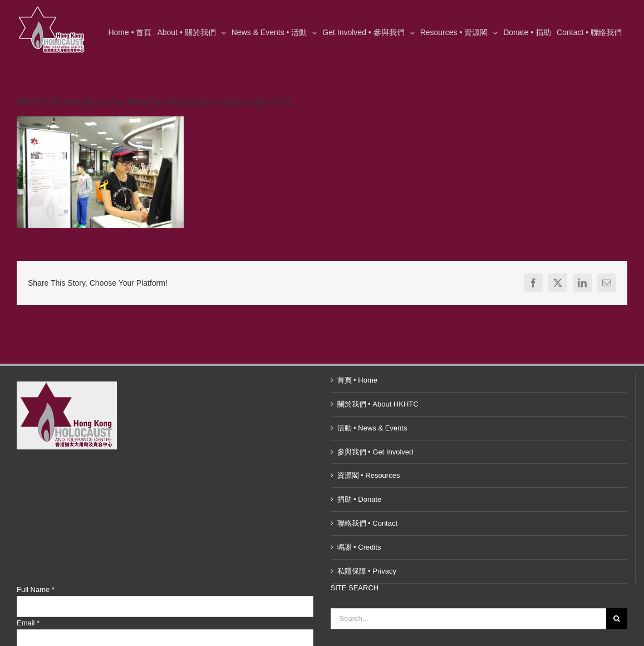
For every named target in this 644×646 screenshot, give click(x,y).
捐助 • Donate (360, 499)
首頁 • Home (357, 380)
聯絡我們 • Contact (368, 523)
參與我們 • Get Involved (375, 452)
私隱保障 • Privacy (367, 571)
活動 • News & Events (372, 428)
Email (28, 623)
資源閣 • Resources (369, 475)
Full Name (36, 589)
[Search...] (469, 619)
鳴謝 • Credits (359, 547)
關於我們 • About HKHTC (378, 404)
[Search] (617, 619)
